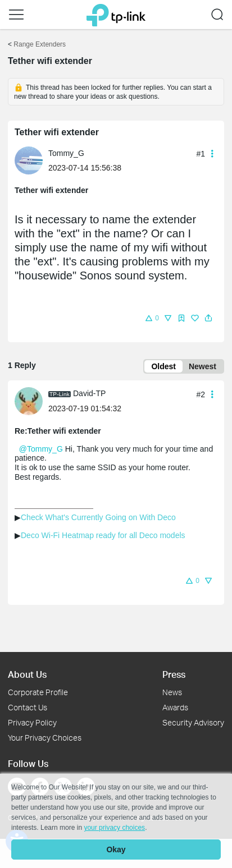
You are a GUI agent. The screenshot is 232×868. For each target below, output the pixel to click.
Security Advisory (193, 722)
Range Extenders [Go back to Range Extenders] (40, 44)
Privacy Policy (32, 722)
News (172, 692)
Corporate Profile (38, 692)
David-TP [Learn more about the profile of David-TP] (89, 393)
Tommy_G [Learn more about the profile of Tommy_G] (66, 153)
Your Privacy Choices (45, 738)
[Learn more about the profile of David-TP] (31, 400)
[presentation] (29, 160)
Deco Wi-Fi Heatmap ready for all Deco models (103, 535)
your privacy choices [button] (114, 828)
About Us (27, 674)
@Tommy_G (41, 449)
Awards (175, 707)
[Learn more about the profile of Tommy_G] (31, 160)
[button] (16, 15)
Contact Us (28, 707)
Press (174, 674)
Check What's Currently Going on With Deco (98, 517)
